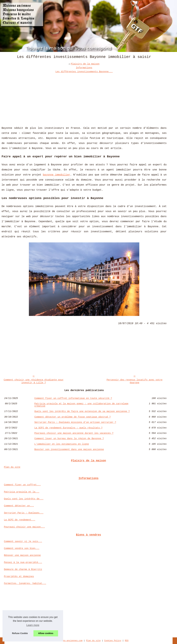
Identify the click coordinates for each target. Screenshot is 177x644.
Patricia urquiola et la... (22, 492)
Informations (84, 68)
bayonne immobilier (56, 175)
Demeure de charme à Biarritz (23, 569)
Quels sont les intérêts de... (24, 499)
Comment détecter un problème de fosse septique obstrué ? (73, 417)
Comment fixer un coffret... (22, 485)
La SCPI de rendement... (20, 520)
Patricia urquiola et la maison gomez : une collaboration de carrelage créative (81, 405)
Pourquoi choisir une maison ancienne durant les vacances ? (74, 433)
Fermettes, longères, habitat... (25, 583)
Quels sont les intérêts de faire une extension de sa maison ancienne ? (82, 411)
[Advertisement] (84, 97)
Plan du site (12, 467)
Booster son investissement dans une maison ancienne (69, 449)
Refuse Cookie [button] (20, 633)
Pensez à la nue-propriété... (23, 562)
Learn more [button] (33, 625)
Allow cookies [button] (46, 633)
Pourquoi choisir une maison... (24, 527)
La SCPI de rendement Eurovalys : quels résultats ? (68, 428)
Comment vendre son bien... (22, 548)
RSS (127, 641)
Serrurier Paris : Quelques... (24, 513)
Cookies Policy (113, 641)
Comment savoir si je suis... (23, 541)
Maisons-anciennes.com (70, 641)
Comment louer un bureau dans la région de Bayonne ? (69, 439)
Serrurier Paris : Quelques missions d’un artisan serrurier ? (75, 422)
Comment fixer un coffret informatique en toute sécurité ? (73, 398)
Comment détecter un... (19, 506)
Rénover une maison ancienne (22, 555)
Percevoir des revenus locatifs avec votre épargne (135, 381)
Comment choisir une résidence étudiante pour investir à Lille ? (34, 381)
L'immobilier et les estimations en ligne (62, 444)
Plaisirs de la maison (85, 64)
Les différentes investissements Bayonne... (84, 72)
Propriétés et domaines (19, 576)
